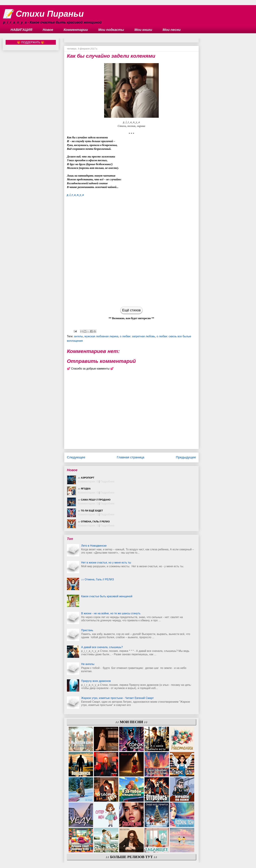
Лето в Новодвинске (94, 546)
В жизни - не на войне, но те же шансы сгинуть (111, 613)
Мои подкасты (111, 30)
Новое (48, 30)
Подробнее (107, 482)
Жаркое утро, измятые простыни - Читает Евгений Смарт (117, 698)
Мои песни (172, 30)
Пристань (87, 630)
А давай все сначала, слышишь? (102, 647)
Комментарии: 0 (88, 482)
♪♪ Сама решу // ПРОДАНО (94, 500)
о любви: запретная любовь (137, 336)
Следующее (76, 457)
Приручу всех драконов (96, 681)
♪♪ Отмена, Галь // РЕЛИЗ (94, 522)
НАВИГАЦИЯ (21, 30)
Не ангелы (88, 664)
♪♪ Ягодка (84, 489)
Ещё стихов (131, 310)
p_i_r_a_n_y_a (75, 195)
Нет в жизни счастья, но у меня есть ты (106, 563)
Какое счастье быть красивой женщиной (107, 596)
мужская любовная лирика (101, 336)
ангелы (78, 336)
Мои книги (143, 30)
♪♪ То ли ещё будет (90, 511)
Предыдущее (186, 457)
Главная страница (130, 457)
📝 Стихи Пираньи (43, 14)
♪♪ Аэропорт (86, 478)
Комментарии (76, 30)
